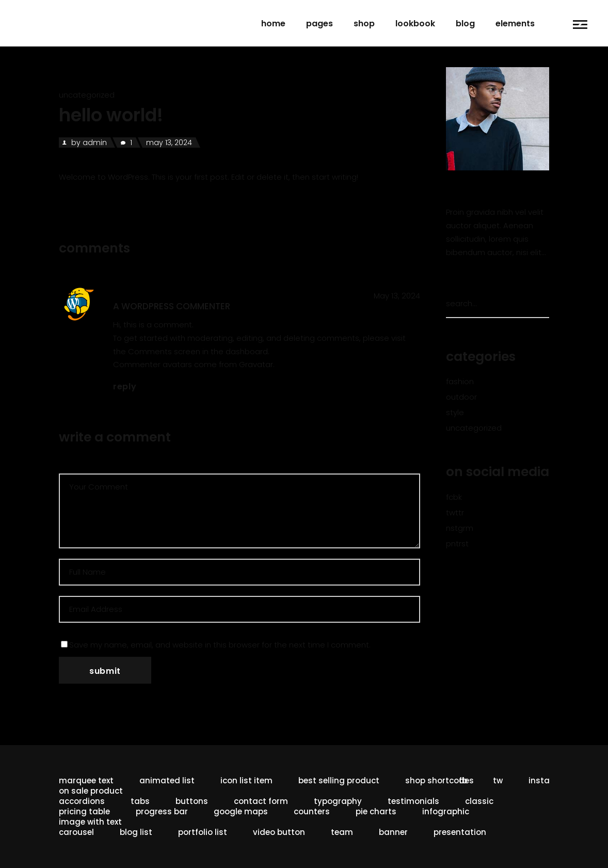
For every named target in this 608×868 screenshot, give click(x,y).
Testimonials (413, 801)
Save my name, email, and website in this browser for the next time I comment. (220, 645)
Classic (479, 801)
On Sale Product (91, 791)
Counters (312, 811)
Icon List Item (246, 780)
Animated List (167, 780)
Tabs (140, 801)
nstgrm (460, 528)
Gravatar (256, 364)
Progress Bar (162, 811)
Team (342, 832)
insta (539, 780)
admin (95, 143)
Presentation (460, 832)
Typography (338, 801)
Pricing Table (84, 811)
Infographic (446, 811)
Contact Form (261, 801)
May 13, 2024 (169, 143)
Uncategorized (87, 95)
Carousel (76, 832)
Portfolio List (203, 832)
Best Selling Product (339, 780)
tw (498, 780)
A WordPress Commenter (172, 306)
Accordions (82, 801)
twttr (455, 512)
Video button (279, 832)
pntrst (457, 543)
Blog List (136, 832)
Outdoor (461, 397)
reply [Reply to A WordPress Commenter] (125, 387)
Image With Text (90, 822)
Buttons (192, 801)
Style (455, 412)
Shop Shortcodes (439, 780)
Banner (393, 832)
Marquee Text (86, 780)
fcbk (454, 497)
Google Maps (241, 811)
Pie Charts (376, 811)
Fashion (460, 381)
